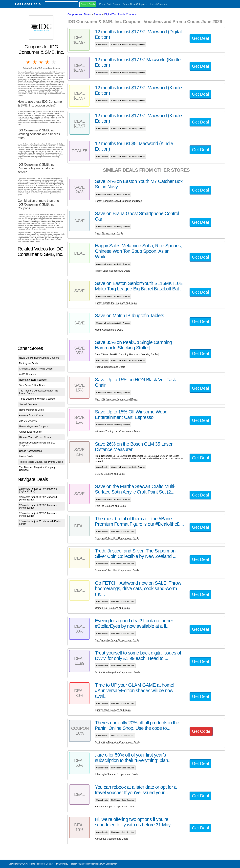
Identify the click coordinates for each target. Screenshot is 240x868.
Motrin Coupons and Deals (109, 330)
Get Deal (200, 38)
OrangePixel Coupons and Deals (112, 608)
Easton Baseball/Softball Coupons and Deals (119, 201)
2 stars (35, 62)
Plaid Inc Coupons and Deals (110, 506)
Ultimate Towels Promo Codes (35, 437)
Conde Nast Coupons (30, 451)
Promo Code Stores (109, 4)
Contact (49, 864)
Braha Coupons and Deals (109, 233)
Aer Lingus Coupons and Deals (111, 839)
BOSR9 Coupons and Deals (110, 474)
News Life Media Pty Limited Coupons (39, 358)
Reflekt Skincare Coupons (33, 380)
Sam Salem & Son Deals (32, 385)
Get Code (201, 731)
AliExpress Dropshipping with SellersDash (97, 864)
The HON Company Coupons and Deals (116, 399)
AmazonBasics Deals (30, 432)
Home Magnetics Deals (31, 410)
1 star (28, 62)
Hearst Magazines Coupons (34, 426)
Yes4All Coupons (28, 404)
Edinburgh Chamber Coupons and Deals (116, 774)
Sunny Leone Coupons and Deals (113, 710)
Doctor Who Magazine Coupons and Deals (118, 672)
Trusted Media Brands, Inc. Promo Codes (41, 462)
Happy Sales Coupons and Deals (112, 271)
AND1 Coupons (27, 374)
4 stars (47, 62)
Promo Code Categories (135, 4)
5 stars (54, 62)
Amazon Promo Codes (31, 415)
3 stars (41, 62)
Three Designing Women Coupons (37, 399)
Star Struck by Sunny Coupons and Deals (117, 640)
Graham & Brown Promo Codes (36, 369)
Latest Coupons (158, 4)
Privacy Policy (61, 864)
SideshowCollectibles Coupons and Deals (117, 538)
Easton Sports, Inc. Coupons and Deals (116, 303)
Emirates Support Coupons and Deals (115, 807)
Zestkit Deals (26, 456)
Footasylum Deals (29, 363)
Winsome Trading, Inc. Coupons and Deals (118, 431)
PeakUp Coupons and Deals (110, 367)
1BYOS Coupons (28, 421)
